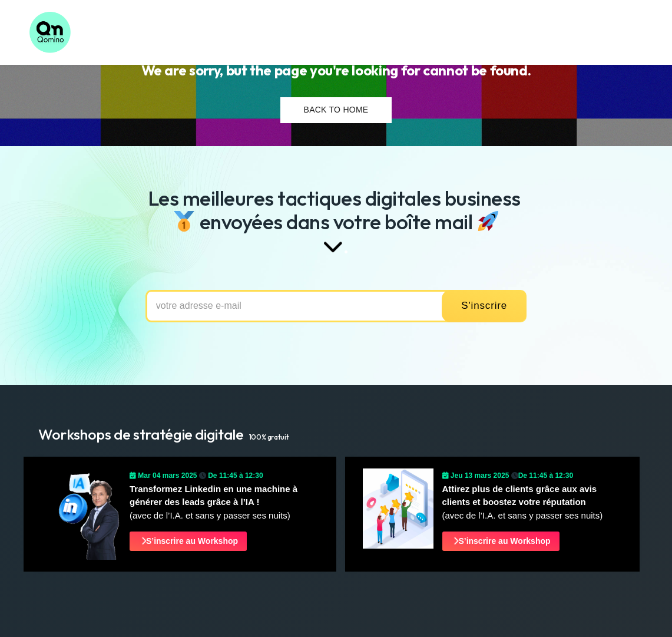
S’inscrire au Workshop (189, 541)
